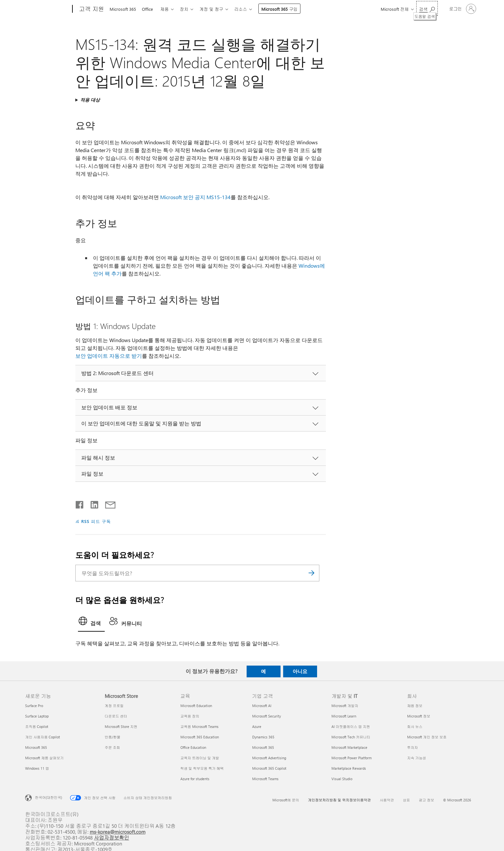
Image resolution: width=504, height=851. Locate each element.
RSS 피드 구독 (96, 521)
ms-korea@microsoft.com (118, 832)
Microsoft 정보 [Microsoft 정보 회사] (419, 716)
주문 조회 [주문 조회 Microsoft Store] (112, 747)
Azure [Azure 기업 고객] (257, 726)
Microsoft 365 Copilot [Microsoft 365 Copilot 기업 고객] (269, 768)
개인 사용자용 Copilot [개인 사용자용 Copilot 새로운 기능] (43, 737)
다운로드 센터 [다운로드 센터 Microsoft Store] (116, 716)
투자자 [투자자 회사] (412, 747)
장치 (188, 9)
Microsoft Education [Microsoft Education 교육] (196, 706)
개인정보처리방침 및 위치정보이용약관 (339, 800)
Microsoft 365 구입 (286, 9)
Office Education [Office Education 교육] (193, 747)
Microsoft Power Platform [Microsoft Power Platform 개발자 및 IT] (351, 758)
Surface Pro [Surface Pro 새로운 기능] (34, 706)
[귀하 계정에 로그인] (462, 9)
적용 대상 (90, 100)
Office (149, 9)
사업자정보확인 (112, 837)
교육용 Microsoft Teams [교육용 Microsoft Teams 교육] (199, 726)
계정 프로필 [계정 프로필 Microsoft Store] (114, 706)
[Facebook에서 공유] (80, 503)
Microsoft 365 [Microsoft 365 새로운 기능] (36, 747)
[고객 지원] (91, 9)
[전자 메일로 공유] (107, 503)
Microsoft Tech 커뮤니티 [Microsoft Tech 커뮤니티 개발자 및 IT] (351, 737)
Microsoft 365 (123, 9)
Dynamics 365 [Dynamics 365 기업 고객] (263, 737)
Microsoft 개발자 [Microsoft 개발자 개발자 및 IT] (345, 706)
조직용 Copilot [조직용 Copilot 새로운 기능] (37, 726)
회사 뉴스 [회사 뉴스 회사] (415, 726)
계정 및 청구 (216, 9)
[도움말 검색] (427, 8)
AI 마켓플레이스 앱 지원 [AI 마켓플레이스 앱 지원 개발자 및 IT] (351, 726)
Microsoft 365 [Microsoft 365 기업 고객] (263, 747)
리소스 (247, 9)
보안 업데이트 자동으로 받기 (109, 356)
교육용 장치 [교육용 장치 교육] (190, 716)
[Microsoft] (47, 9)
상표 (406, 800)
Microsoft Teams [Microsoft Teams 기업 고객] (265, 779)
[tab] (91, 623)
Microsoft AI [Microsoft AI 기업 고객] (262, 706)
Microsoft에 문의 (286, 800)
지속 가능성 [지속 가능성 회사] (417, 758)
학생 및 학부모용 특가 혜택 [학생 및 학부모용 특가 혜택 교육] (202, 768)
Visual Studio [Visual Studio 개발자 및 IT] (342, 779)
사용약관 (387, 800)
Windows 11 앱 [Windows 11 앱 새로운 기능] (37, 768)
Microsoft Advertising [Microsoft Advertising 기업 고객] (269, 758)
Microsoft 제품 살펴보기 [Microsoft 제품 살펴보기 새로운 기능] (44, 758)
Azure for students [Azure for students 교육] (195, 779)
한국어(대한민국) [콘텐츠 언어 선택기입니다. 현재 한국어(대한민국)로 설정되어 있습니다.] (48, 797)
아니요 (300, 671)
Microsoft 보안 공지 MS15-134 (195, 197)
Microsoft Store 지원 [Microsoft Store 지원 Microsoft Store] (121, 726)
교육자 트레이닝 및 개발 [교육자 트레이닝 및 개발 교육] (200, 758)
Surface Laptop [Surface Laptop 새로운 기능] (37, 716)
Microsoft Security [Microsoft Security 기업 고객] (267, 716)
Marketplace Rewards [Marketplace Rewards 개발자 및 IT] (349, 768)
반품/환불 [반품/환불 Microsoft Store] (113, 737)
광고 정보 (427, 800)
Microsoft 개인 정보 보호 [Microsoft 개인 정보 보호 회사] (427, 737)
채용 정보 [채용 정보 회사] (415, 706)
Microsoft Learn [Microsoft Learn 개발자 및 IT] (344, 716)
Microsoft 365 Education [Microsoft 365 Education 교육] (200, 737)
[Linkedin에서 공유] (92, 503)
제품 (167, 9)
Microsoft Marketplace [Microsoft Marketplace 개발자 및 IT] (349, 747)
